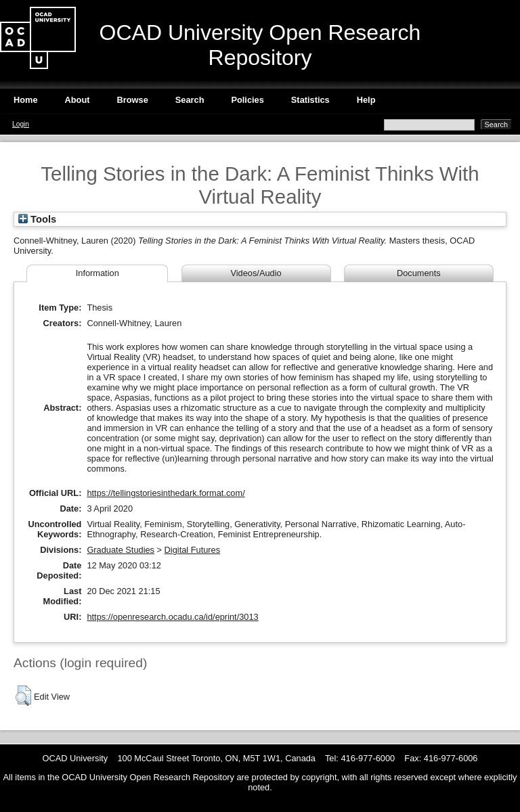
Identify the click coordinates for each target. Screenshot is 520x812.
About (78, 100)
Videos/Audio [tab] (256, 273)
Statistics (310, 100)
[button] (23, 696)
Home (26, 100)
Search (190, 100)
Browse (133, 100)
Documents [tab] (419, 273)
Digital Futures (193, 550)
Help (366, 100)
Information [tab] (97, 273)
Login (21, 124)
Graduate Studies (121, 550)
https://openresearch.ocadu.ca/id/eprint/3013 (172, 617)
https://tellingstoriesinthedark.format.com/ (166, 493)
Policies (247, 100)
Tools (37, 219)
